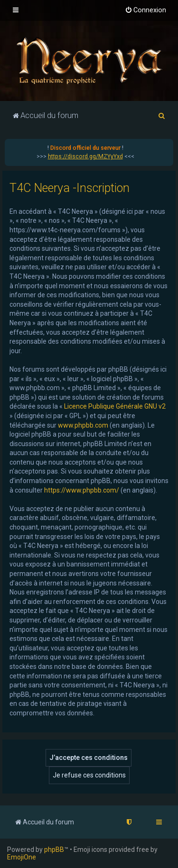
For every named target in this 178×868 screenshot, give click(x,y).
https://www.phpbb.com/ (82, 490)
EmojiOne (22, 857)
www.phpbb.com (83, 425)
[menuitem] (145, 10)
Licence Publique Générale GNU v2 (115, 406)
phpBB (54, 850)
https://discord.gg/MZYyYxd (85, 156)
